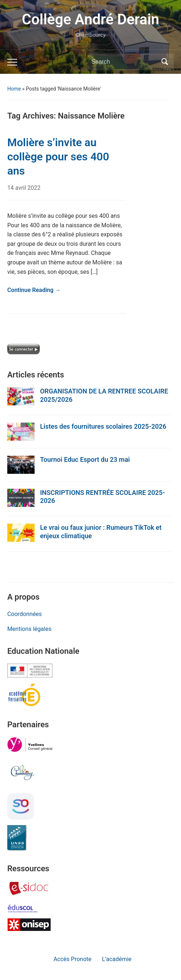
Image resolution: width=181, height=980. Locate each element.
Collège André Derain (90, 19)
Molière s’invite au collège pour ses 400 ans (58, 157)
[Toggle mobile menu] (12, 62)
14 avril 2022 (24, 188)
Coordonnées (25, 614)
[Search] (124, 62)
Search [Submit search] (165, 62)
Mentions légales (29, 629)
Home (14, 89)
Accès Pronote (72, 959)
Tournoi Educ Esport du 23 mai (85, 459)
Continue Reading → (34, 290)
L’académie (117, 959)
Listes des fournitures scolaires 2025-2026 (103, 426)
